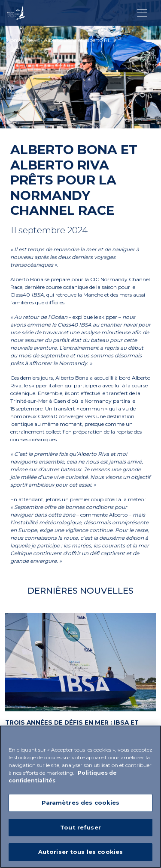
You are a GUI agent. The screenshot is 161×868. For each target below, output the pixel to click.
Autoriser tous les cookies (80, 852)
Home (14, 40)
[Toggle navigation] (142, 13)
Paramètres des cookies (81, 803)
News (33, 40)
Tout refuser (80, 827)
